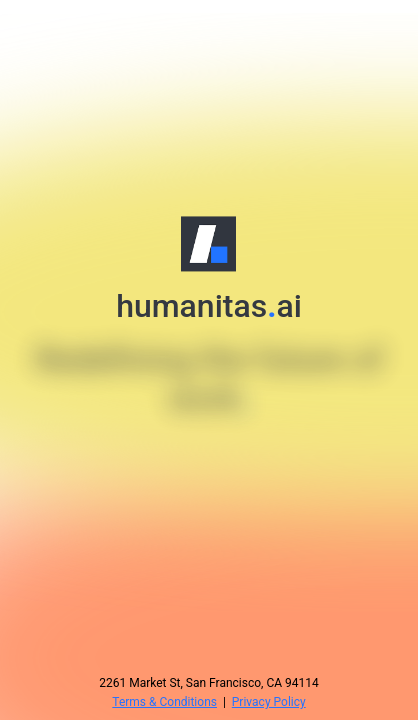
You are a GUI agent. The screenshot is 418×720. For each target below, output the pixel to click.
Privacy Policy (269, 702)
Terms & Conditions (164, 702)
